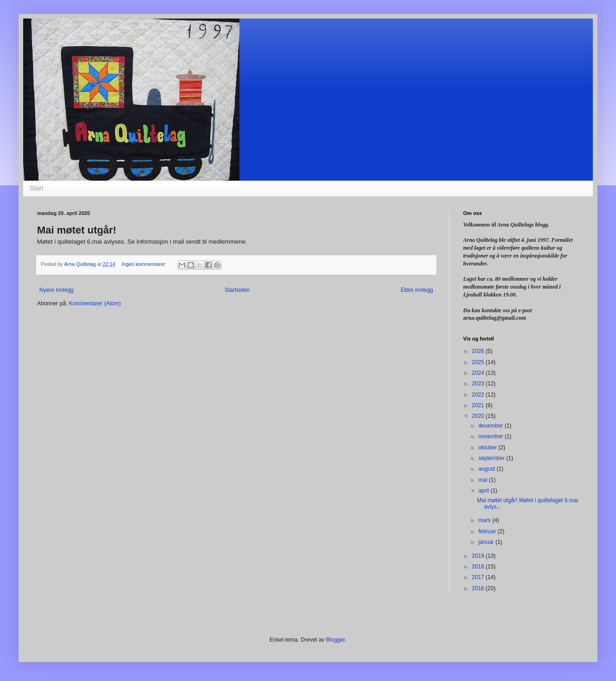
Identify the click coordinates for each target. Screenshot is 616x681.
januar (487, 542)
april (484, 491)
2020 (479, 416)
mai (484, 480)
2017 (479, 577)
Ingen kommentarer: (145, 264)
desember (492, 426)
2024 (479, 373)
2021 (479, 405)
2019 (479, 556)
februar (488, 531)
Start (37, 188)
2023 (479, 384)
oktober (488, 448)
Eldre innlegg (417, 290)
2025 (479, 362)
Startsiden (237, 290)
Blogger (336, 640)
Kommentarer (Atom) (95, 303)
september (492, 458)
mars (485, 520)
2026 (479, 351)
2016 (479, 588)
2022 (479, 395)
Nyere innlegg (57, 290)
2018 (479, 567)
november (492, 436)
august (487, 469)
